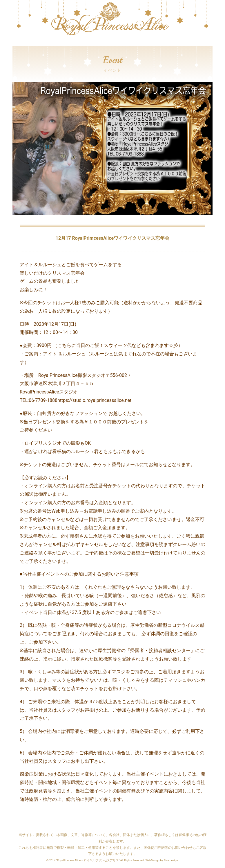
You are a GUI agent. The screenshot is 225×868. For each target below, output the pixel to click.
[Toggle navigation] (16, 43)
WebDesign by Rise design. (162, 860)
